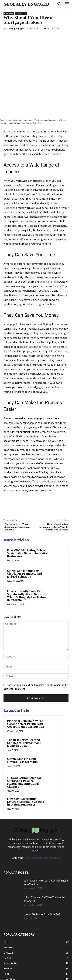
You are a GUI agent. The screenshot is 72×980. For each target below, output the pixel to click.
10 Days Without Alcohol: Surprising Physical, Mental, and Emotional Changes (24, 758)
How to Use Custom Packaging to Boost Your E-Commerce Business (54, 503)
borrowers (45, 322)
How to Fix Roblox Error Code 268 (42, 890)
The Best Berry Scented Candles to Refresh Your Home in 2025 (24, 719)
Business (9, 13)
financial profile (50, 257)
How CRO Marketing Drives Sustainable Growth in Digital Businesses (27, 529)
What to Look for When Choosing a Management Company (17, 503)
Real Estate (21, 13)
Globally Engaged (16, 28)
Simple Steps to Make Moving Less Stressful (22, 736)
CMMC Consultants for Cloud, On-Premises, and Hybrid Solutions (24, 550)
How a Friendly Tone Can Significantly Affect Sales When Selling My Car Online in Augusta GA (27, 572)
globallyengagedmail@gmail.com (43, 834)
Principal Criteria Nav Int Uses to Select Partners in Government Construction (26, 700)
